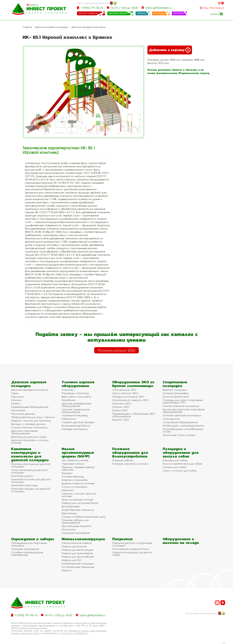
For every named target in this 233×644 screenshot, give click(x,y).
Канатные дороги (22, 476)
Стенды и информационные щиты (84, 517)
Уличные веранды (73, 476)
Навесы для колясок (74, 546)
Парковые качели (73, 464)
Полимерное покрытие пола (130, 549)
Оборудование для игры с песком (33, 417)
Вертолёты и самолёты (76, 397)
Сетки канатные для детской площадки (29, 471)
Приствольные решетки (77, 526)
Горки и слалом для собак (180, 471)
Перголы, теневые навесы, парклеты (78, 468)
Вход (206, 8)
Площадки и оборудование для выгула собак (181, 453)
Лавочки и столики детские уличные (79, 495)
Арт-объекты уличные (75, 460)
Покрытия (122, 539)
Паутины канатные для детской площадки (31, 465)
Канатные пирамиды (24, 485)
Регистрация (217, 8)
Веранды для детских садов (29, 437)
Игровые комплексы (75, 429)
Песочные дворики (23, 414)
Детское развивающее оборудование (77, 405)
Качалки (16, 400)
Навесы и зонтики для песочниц (31, 421)
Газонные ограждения (76, 533)
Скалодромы (171, 419)
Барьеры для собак (175, 460)
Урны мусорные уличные (77, 500)
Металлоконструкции (83, 539)
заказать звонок (118, 13)
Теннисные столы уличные (179, 435)
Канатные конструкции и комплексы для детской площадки (30, 454)
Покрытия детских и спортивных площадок (132, 544)
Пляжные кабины (123, 460)
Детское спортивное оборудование (24, 432)
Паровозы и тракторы (75, 393)
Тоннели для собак (175, 467)
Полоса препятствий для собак (182, 464)
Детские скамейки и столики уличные (30, 441)
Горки (15, 393)
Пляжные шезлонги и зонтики (130, 464)
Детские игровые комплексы (88, 27)
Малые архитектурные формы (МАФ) (78, 453)
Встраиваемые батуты (76, 426)
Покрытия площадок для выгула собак (132, 554)
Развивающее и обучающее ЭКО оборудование (134, 415)
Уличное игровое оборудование (78, 384)
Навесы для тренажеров (77, 553)
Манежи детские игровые (78, 422)
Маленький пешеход (75, 415)
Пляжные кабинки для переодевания (75, 521)
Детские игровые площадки (52, 27)
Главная (27, 27)
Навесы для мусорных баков (80, 503)
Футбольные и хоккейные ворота (183, 426)
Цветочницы (69, 513)
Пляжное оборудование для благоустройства (130, 453)
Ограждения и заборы (33, 539)
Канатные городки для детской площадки (31, 490)
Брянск (34, 5)
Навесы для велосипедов (77, 550)
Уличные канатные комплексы (182, 415)
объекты (142, 13)
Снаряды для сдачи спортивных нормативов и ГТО (183, 401)
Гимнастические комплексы (29, 427)
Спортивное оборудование (180, 422)
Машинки (68, 390)
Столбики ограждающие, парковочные (27, 554)
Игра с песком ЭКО (125, 393)
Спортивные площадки (175, 384)
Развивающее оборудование (30, 407)
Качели (16, 403)
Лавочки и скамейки (75, 480)
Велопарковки (71, 506)
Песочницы (18, 410)
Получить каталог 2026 (116, 350)
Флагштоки (69, 529)
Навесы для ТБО (72, 560)
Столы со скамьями (74, 487)
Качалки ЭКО (121, 407)
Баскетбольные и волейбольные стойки (183, 430)
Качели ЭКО (120, 410)
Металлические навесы (77, 543)
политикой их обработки (74, 633)
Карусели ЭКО (122, 403)
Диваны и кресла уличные (78, 483)
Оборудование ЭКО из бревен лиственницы (133, 384)
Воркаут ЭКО (121, 420)
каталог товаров (88, 13)
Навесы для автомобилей (78, 557)
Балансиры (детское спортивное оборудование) (184, 411)
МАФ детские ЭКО (124, 390)
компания (159, 13)
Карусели (17, 397)
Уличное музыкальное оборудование (76, 411)
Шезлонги (68, 490)
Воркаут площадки (175, 390)
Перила (67, 570)
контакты (178, 13)
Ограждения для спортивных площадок (29, 544)
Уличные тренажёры (176, 393)
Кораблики (69, 400)
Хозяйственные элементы (78, 510)
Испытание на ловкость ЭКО (130, 400)
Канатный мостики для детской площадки (31, 481)
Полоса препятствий (176, 397)
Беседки (67, 473)
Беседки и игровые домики (28, 424)
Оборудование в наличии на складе (181, 541)
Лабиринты (69, 419)
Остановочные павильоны (78, 567)
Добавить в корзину (170, 50)
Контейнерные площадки (78, 563)
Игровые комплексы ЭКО (128, 397)
